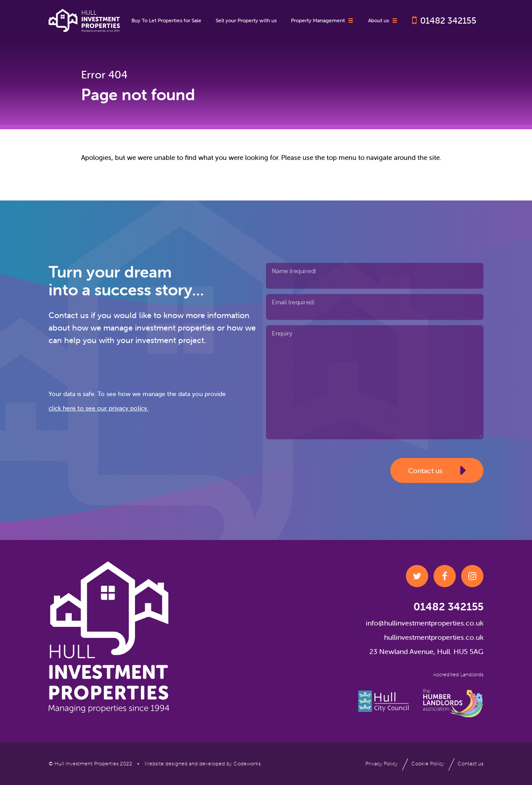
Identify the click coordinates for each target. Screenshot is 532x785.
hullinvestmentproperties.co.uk (434, 637)
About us (383, 20)
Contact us (437, 470)
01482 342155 (448, 20)
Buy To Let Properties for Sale (166, 20)
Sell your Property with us (246, 20)
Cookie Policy (428, 763)
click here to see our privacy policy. (98, 408)
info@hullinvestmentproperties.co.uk (425, 623)
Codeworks (247, 763)
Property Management (322, 20)
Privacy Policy (382, 763)
